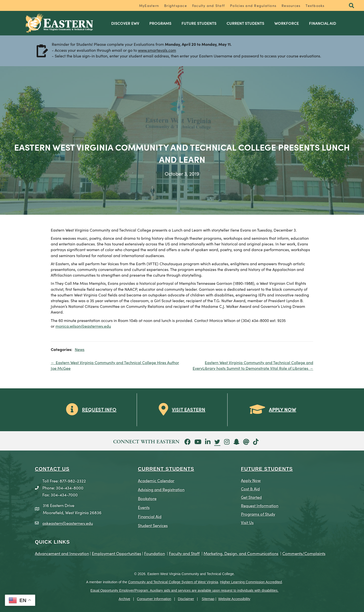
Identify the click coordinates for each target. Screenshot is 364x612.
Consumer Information (154, 599)
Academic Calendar (156, 480)
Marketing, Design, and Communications (241, 553)
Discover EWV (125, 23)
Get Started (251, 497)
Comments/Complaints (304, 553)
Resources (291, 5)
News (80, 349)
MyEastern (149, 5)
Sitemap (208, 599)
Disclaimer (186, 599)
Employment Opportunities (117, 553)
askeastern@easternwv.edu (68, 523)
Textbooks (315, 5)
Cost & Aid (250, 489)
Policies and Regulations (253, 5)
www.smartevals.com (157, 51)
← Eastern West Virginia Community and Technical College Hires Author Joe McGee (115, 365)
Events (144, 507)
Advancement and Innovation (62, 553)
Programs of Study (258, 514)
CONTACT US (52, 469)
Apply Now (251, 480)
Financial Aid (323, 23)
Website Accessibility (234, 599)
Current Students (245, 23)
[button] (351, 6)
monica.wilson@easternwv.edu (83, 326)
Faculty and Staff (208, 5)
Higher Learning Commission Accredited (251, 582)
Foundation (155, 553)
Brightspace (176, 5)
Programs (160, 23)
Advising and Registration (161, 489)
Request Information (260, 505)
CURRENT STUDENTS (166, 469)
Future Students (199, 23)
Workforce (287, 23)
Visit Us (247, 522)
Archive (124, 599)
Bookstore (147, 498)
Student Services (153, 525)
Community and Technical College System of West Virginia (173, 582)
